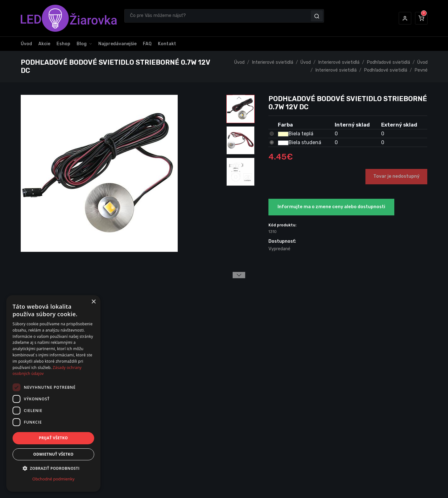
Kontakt (167, 44)
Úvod (26, 44)
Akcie (44, 44)
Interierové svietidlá (273, 62)
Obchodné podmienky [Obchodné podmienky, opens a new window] (53, 479)
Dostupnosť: (282, 241)
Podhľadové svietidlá (388, 62)
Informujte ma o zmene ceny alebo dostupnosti (331, 207)
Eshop (63, 44)
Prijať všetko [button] (54, 438)
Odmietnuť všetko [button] (53, 454)
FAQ (147, 44)
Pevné (421, 70)
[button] (405, 18)
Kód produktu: (283, 225)
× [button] (93, 302)
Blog (82, 44)
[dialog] (53, 393)
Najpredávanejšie (117, 44)
